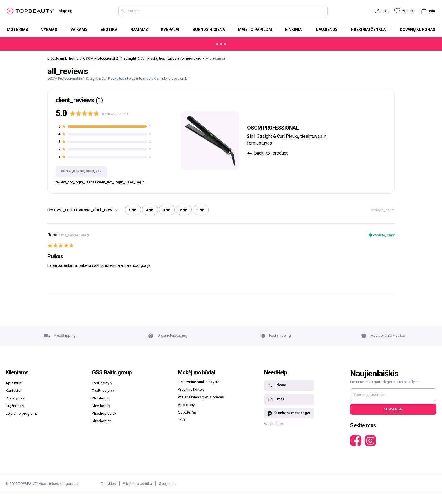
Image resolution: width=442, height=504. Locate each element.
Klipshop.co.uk (104, 413)
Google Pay (187, 412)
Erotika (109, 30)
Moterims (17, 30)
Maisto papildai (255, 30)
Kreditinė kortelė (191, 389)
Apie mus (13, 383)
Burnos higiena (209, 30)
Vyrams (49, 30)
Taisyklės (108, 484)
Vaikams (79, 30)
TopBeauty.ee (103, 391)
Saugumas (168, 484)
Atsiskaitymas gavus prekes (201, 397)
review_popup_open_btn (81, 171)
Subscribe (393, 409)
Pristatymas (15, 398)
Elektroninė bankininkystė (199, 382)
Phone (277, 385)
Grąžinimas (15, 406)
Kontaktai (13, 391)
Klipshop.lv (101, 406)
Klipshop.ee (102, 421)
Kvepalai (170, 30)
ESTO (182, 420)
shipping (66, 11)
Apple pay (186, 405)
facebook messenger (289, 413)
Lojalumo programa (22, 413)
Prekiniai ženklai (369, 30)
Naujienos (327, 30)
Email (276, 399)
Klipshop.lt (101, 398)
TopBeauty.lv (102, 383)
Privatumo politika (137, 484)
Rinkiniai (294, 30)
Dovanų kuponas (417, 30)
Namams (139, 30)
